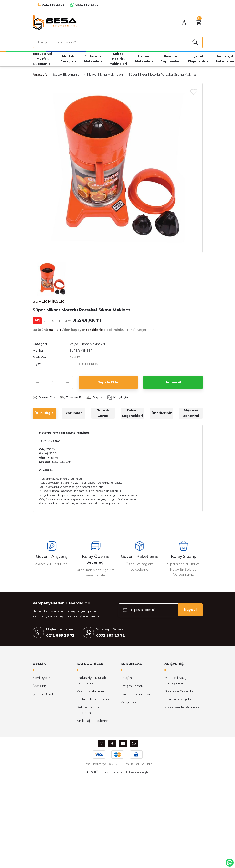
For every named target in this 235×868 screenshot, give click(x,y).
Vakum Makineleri (91, 693)
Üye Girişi (40, 688)
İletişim (126, 680)
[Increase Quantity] (68, 384)
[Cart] (197, 22)
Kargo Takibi (130, 704)
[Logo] (55, 22)
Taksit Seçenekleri (132, 415)
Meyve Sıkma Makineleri (89, 346)
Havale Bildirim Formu (138, 696)
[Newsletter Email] (161, 612)
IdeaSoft (92, 774)
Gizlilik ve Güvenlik (179, 693)
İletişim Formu (132, 688)
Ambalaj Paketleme (92, 723)
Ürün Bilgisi (44, 415)
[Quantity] (53, 384)
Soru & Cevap (103, 415)
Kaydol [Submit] (190, 612)
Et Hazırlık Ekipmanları (94, 701)
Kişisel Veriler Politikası (182, 709)
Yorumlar (74, 415)
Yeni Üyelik (41, 680)
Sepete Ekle (108, 384)
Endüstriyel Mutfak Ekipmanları (91, 682)
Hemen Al (173, 384)
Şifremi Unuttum (46, 696)
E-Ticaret (106, 774)
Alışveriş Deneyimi (191, 415)
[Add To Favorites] (194, 93)
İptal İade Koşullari (179, 701)
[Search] (118, 43)
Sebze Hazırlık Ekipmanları (88, 712)
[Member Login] (181, 22)
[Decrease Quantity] (38, 384)
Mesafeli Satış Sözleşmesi (175, 682)
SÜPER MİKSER (81, 352)
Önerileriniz (162, 415)
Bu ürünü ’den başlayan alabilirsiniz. (95, 331)
